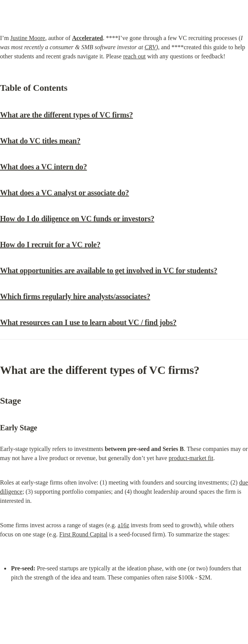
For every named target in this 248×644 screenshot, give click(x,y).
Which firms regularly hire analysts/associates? (75, 296)
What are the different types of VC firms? (66, 115)
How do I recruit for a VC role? (50, 245)
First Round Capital (83, 534)
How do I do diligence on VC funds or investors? (77, 219)
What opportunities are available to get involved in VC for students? (109, 270)
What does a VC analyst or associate (65, 193)
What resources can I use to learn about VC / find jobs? (88, 322)
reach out (134, 56)
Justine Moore (28, 38)
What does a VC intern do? (43, 167)
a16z (123, 525)
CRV (150, 47)
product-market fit (191, 458)
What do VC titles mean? (40, 141)
